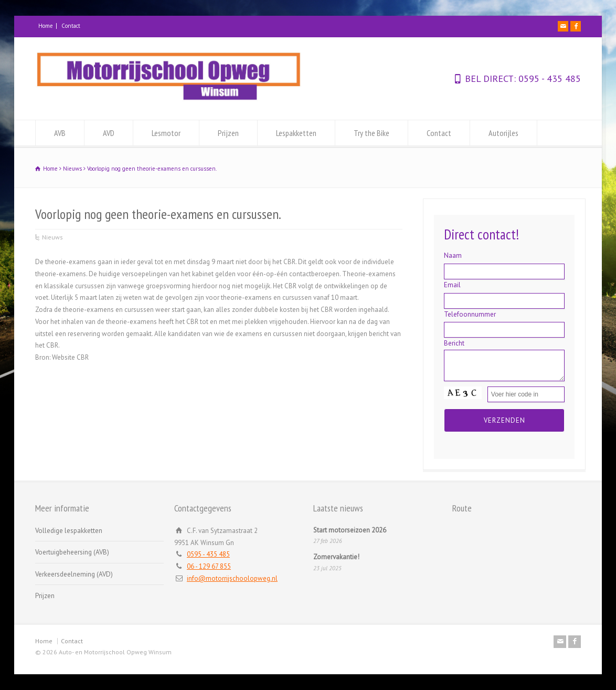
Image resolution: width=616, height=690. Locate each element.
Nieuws (52, 237)
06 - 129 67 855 (209, 566)
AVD (109, 133)
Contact (71, 26)
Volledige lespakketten (69, 531)
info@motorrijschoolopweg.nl (232, 578)
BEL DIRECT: (490, 79)
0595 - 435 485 (548, 79)
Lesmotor (166, 133)
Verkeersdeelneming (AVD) (74, 574)
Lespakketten (296, 133)
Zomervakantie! (336, 557)
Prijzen (228, 133)
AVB (60, 133)
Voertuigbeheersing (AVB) (72, 552)
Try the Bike (371, 133)
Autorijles (503, 133)
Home (46, 26)
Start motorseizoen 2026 (350, 530)
